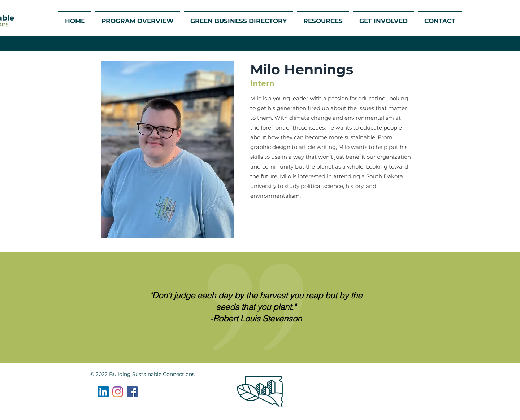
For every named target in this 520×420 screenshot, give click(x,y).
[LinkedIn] (103, 392)
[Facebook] (132, 392)
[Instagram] (118, 392)
